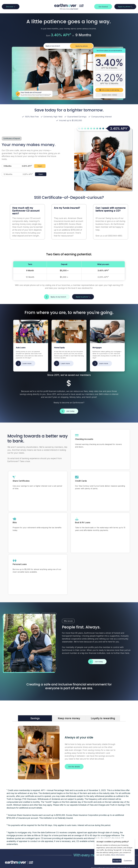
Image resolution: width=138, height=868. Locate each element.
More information (118, 855)
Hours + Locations (41, 848)
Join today (70, 411)
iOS (66, 843)
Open (40, 166)
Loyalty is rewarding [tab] (103, 688)
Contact (37, 843)
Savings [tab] (35, 688)
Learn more (27, 363)
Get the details (74, 736)
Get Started (103, 7)
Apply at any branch (53, 46)
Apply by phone (125, 7)
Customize (128, 861)
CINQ (29, 859)
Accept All (117, 861)
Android (68, 848)
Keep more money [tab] (69, 688)
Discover (11, 7)
